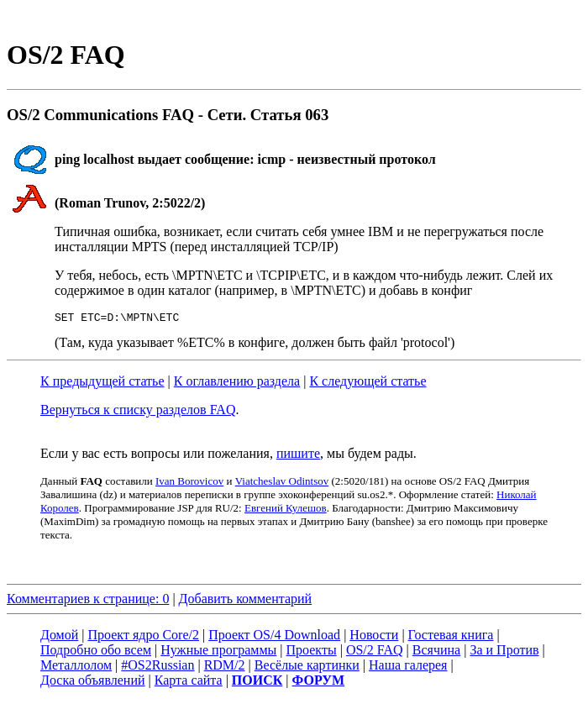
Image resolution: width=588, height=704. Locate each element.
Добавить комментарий (246, 601)
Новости (374, 637)
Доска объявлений (93, 683)
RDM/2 (225, 667)
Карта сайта (189, 683)
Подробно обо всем (96, 652)
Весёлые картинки (307, 667)
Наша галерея (408, 667)
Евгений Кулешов (286, 510)
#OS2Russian (157, 667)
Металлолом (76, 667)
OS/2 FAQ (375, 652)
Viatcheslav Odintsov (282, 483)
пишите (298, 456)
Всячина (436, 652)
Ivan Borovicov (189, 483)
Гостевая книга (451, 637)
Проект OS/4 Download (274, 637)
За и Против (504, 652)
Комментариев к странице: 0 (88, 601)
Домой (59, 637)
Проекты (312, 652)
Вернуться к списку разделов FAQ (138, 412)
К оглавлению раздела (237, 384)
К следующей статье (367, 384)
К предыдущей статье (102, 384)
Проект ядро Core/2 (144, 637)
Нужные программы (218, 652)
